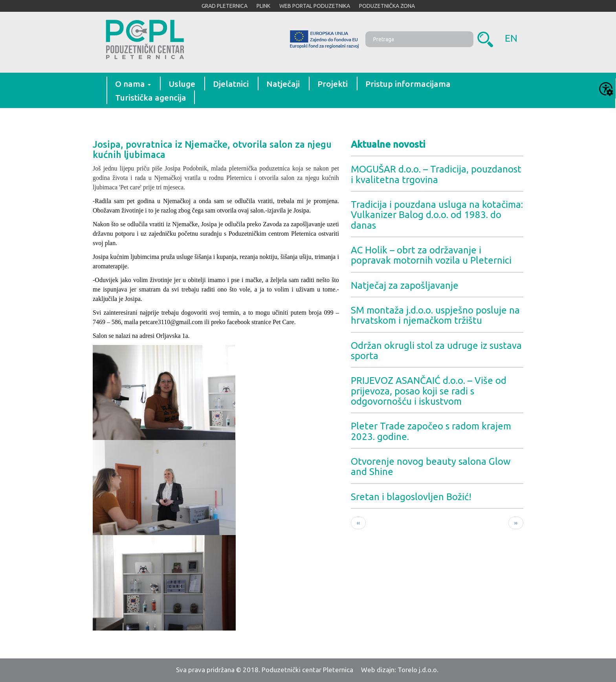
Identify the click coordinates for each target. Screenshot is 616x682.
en (511, 38)
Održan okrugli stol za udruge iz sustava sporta (436, 351)
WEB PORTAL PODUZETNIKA (315, 6)
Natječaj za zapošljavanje (405, 285)
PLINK (263, 6)
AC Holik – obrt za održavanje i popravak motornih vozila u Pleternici (431, 255)
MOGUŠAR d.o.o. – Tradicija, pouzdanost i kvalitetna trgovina (436, 174)
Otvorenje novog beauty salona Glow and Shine (431, 467)
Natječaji (283, 84)
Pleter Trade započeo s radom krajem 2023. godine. (431, 431)
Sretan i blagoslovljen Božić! (411, 497)
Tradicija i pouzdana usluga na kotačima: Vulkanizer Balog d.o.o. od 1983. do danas (437, 215)
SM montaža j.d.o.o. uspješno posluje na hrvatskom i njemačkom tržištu (435, 315)
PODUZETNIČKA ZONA (387, 6)
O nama (133, 84)
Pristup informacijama (408, 84)
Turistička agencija (151, 97)
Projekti (333, 84)
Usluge (182, 84)
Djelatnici (231, 84)
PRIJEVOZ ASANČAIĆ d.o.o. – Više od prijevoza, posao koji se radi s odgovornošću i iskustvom (429, 391)
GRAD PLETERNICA (225, 6)
